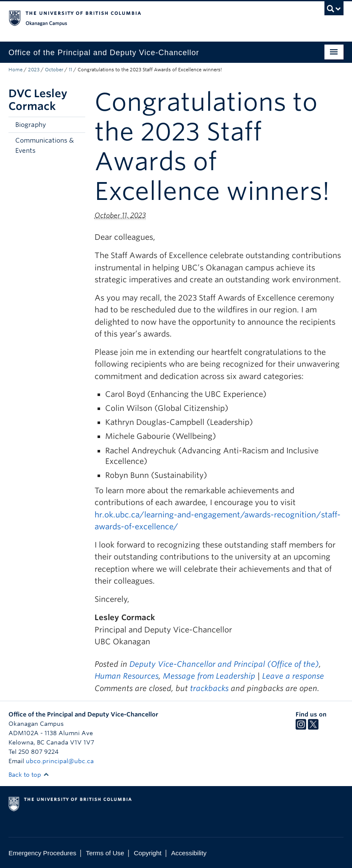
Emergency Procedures (42, 853)
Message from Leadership (209, 676)
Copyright (147, 853)
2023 (34, 70)
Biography (31, 125)
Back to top (29, 775)
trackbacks (209, 688)
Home (15, 70)
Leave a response (293, 676)
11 (70, 70)
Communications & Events (45, 146)
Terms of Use (105, 853)
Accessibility (189, 853)
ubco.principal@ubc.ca (60, 761)
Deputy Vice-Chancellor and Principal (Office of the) (224, 664)
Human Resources (127, 676)
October (54, 70)
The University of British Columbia (151, 17)
